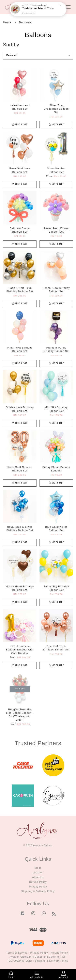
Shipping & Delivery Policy (38, 891)
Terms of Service (17, 953)
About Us (38, 877)
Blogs (38, 868)
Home (7, 22)
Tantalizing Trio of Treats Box (38, 8)
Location (38, 873)
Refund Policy (38, 882)
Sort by (11, 45)
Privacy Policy (38, 887)
